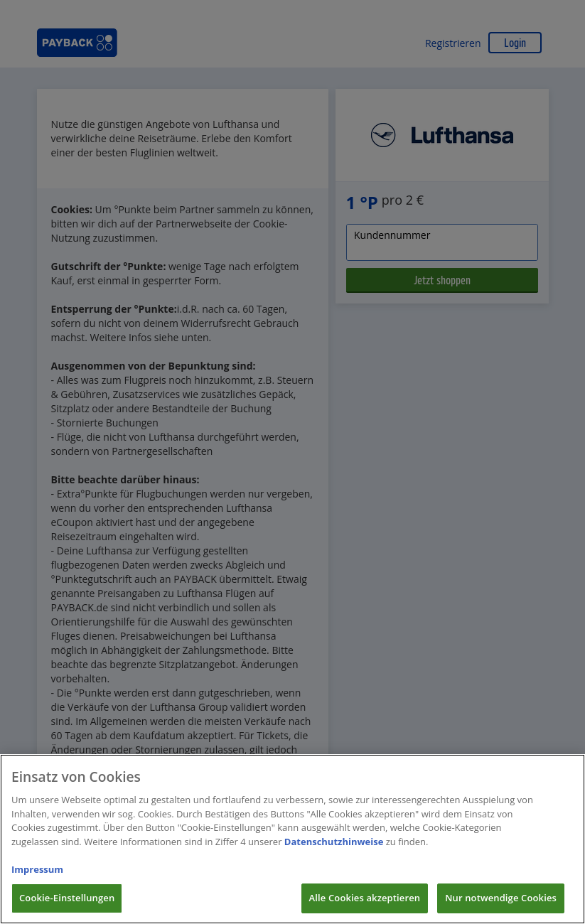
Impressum (37, 886)
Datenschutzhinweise (334, 859)
